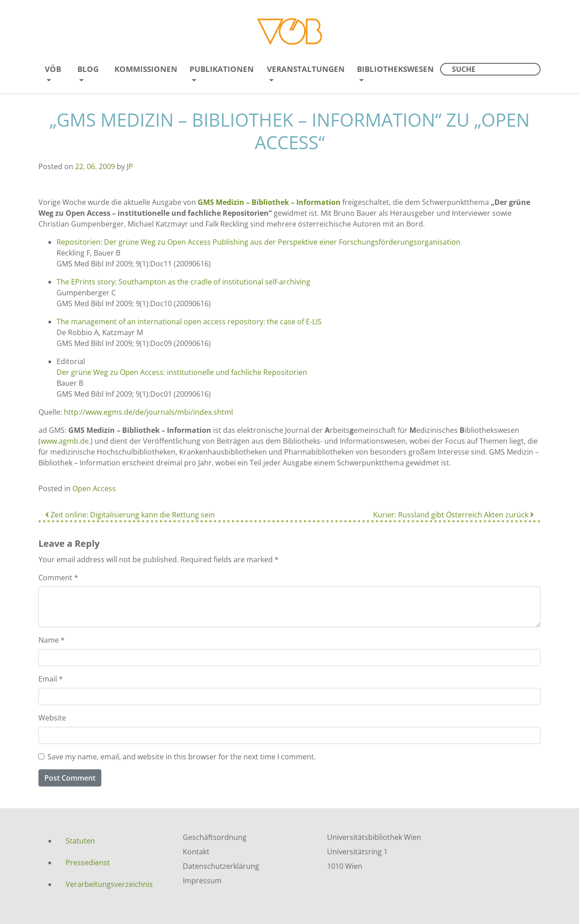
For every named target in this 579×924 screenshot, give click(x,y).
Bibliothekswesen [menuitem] (395, 69)
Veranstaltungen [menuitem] (306, 69)
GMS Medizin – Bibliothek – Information (269, 202)
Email (51, 679)
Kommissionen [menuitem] (146, 69)
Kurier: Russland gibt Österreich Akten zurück (453, 515)
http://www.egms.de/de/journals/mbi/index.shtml (148, 412)
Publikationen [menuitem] (222, 69)
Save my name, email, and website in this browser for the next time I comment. (182, 757)
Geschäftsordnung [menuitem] (215, 837)
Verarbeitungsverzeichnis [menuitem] (109, 884)
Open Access (94, 488)
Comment (58, 578)
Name (52, 640)
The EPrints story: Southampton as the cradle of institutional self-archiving (183, 282)
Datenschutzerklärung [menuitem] (221, 866)
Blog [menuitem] (88, 69)
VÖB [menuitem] (53, 69)
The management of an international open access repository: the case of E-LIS (189, 322)
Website (52, 718)
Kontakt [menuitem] (196, 852)
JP (130, 166)
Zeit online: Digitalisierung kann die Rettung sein (130, 515)
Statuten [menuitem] (80, 841)
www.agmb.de (65, 441)
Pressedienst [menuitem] (88, 862)
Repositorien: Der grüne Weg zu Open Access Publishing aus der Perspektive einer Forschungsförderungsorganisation (259, 242)
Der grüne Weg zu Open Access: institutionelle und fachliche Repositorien (182, 372)
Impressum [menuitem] (202, 881)
